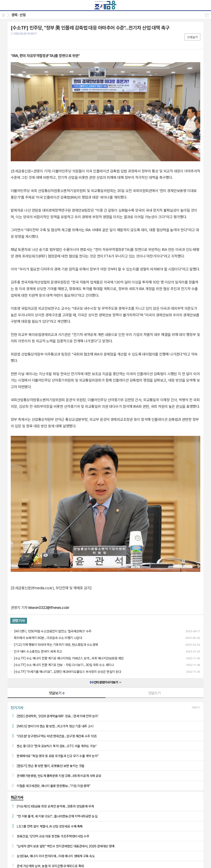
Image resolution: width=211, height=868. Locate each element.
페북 (14, 42)
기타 (39, 42)
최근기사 (17, 797)
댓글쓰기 (155, 693)
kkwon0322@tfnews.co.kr (49, 608)
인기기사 (17, 708)
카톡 (31, 42)
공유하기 (207, 15)
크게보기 (192, 37)
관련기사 (19, 621)
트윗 (23, 42)
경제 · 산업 (18, 15)
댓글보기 (57, 693)
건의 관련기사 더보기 (105, 682)
